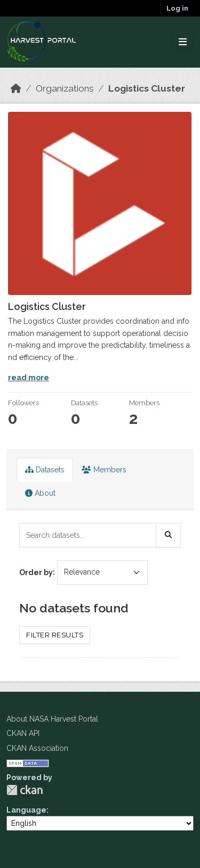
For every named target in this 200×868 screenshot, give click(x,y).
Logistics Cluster (147, 88)
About (40, 493)
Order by (36, 572)
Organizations (65, 88)
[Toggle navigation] (183, 42)
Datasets (45, 470)
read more (29, 378)
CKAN (25, 790)
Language (26, 810)
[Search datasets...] (88, 535)
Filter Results (55, 635)
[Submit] (169, 535)
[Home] (16, 88)
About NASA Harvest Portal (52, 719)
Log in (177, 8)
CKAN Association (37, 748)
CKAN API (23, 733)
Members (104, 470)
